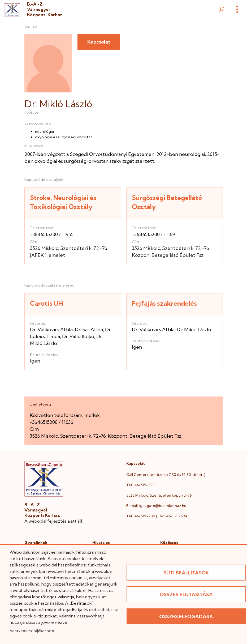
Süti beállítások (186, 573)
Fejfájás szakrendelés (164, 303)
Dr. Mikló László (194, 329)
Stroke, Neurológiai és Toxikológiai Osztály (63, 202)
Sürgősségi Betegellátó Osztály (167, 202)
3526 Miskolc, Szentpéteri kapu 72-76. (159, 495)
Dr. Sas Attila (89, 329)
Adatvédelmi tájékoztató (32, 631)
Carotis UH (46, 303)
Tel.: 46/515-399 (140, 485)
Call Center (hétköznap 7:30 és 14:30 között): (166, 475)
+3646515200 (44, 234)
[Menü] (237, 9)
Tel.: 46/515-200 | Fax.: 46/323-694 (157, 516)
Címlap (31, 26)
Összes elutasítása (186, 594)
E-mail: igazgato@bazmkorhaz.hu (156, 506)
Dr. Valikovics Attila (51, 329)
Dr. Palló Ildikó (78, 336)
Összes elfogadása (186, 617)
